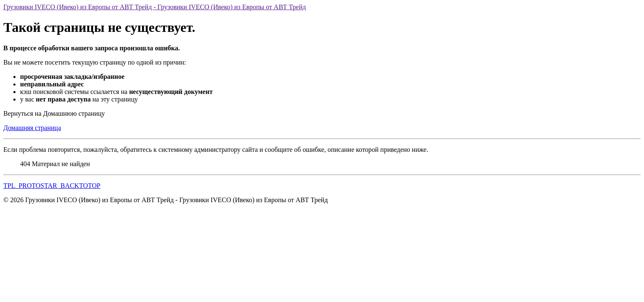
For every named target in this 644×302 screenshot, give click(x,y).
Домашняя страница (32, 128)
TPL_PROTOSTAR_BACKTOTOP (52, 186)
